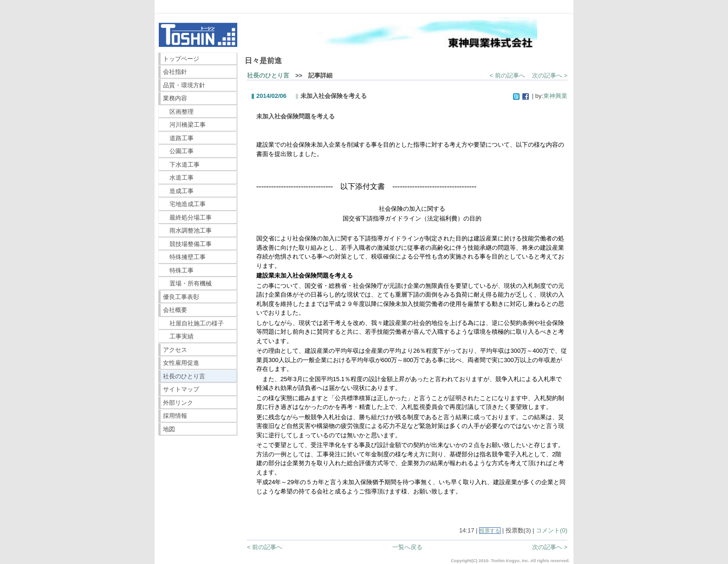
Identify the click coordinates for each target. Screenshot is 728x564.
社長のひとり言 (184, 376)
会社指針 (175, 72)
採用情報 (175, 416)
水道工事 (179, 178)
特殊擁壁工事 (185, 257)
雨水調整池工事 (188, 230)
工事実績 (179, 336)
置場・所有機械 (188, 283)
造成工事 (179, 191)
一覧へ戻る (407, 547)
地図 (169, 429)
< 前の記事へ (507, 75)
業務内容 (175, 98)
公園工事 (179, 151)
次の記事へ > (550, 75)
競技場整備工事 (188, 244)
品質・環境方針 (184, 85)
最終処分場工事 (188, 217)
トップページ (181, 59)
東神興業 (555, 96)
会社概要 (175, 310)
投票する (490, 531)
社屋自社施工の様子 (194, 323)
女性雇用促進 (181, 363)
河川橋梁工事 (185, 125)
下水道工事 (182, 165)
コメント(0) (552, 530)
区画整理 (179, 112)
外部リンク (178, 403)
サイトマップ (181, 389)
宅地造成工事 (185, 204)
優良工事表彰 (181, 297)
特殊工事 (179, 270)
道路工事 (179, 138)
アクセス (175, 350)
